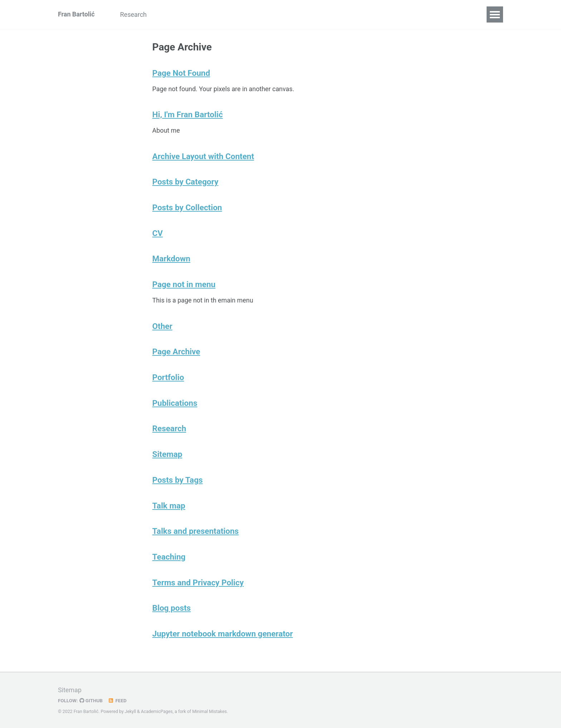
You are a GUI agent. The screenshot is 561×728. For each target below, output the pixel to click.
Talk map (169, 507)
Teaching (169, 559)
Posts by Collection (187, 208)
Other (265, 14)
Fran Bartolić (76, 14)
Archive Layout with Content (203, 157)
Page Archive (176, 353)
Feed (118, 701)
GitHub (91, 701)
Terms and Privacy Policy (198, 585)
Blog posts (172, 610)
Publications (178, 14)
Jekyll (131, 712)
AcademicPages (157, 712)
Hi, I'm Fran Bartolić (188, 115)
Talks (216, 14)
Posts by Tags (178, 482)
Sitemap (167, 456)
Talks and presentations (196, 533)
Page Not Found (181, 73)
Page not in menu (184, 285)
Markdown (171, 260)
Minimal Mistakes (210, 712)
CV (241, 14)
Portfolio (168, 379)
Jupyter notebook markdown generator (223, 636)
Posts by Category (186, 182)
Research (134, 14)
